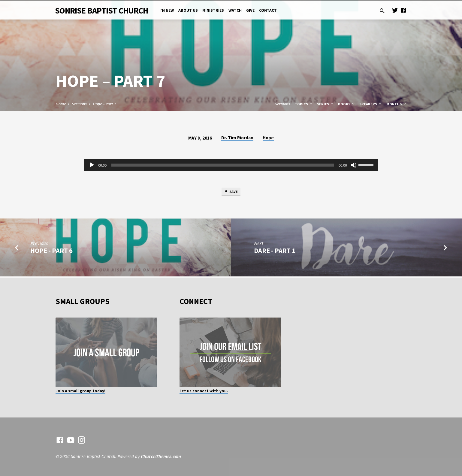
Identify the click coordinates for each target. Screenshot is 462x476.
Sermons (79, 104)
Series (326, 104)
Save (231, 193)
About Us (188, 10)
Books (347, 104)
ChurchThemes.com (161, 456)
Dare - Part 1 (275, 252)
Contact (268, 10)
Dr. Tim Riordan (237, 138)
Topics (304, 104)
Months (397, 104)
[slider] (223, 165)
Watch (235, 10)
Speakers (371, 104)
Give (250, 10)
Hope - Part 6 (51, 252)
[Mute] (354, 165)
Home (61, 104)
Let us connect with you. (204, 391)
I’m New (167, 10)
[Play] (92, 165)
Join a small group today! (80, 391)
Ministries (213, 10)
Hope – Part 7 (104, 104)
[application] (231, 165)
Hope (268, 138)
